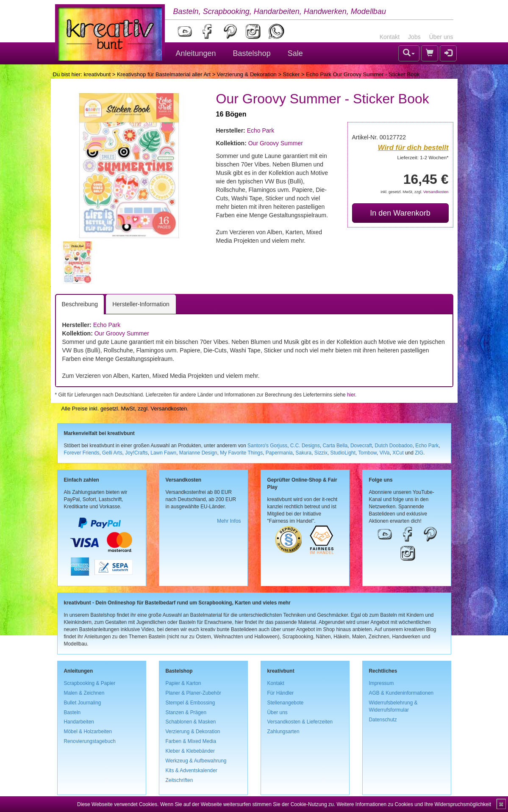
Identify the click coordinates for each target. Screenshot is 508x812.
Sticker (291, 74)
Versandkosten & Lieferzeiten (300, 722)
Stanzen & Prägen (186, 712)
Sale (295, 53)
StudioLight (343, 453)
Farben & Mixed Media (191, 741)
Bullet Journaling (83, 703)
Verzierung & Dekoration (247, 74)
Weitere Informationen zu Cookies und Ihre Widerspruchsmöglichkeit (414, 804)
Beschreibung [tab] (80, 304)
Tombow (367, 453)
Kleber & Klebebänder (190, 751)
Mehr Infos (229, 521)
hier (351, 395)
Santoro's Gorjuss (267, 446)
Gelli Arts (112, 453)
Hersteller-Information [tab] (141, 304)
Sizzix (321, 453)
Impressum (382, 683)
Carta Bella (335, 446)
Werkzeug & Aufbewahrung (196, 761)
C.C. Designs (305, 446)
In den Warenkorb (400, 213)
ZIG (419, 453)
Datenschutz (383, 720)
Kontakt (390, 37)
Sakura (304, 453)
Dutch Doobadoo (393, 446)
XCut (398, 453)
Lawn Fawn (163, 453)
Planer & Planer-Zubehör (194, 693)
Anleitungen (196, 53)
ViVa (385, 453)
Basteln (72, 712)
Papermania (279, 453)
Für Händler (281, 693)
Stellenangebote (286, 703)
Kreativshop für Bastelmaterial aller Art (164, 74)
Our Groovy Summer (276, 143)
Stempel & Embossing (190, 703)
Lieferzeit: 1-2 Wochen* (423, 157)
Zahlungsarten (283, 732)
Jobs (414, 37)
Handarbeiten (79, 722)
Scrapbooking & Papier (90, 683)
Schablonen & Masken (191, 722)
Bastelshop (252, 53)
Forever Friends (82, 453)
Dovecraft (361, 446)
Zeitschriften (179, 780)
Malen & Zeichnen (84, 693)
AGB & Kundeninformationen (401, 693)
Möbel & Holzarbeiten (88, 732)
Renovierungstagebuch (90, 741)
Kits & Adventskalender (192, 770)
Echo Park (261, 130)
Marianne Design (198, 453)
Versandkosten (436, 192)
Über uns (441, 37)
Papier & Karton (183, 683)
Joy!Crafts (136, 453)
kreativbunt (97, 74)
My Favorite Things (241, 453)
